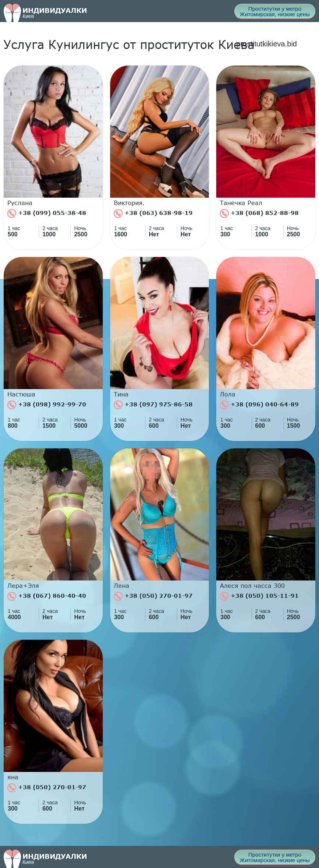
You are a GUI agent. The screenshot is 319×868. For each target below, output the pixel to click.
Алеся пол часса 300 (252, 586)
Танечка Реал (241, 203)
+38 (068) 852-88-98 (259, 214)
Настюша (21, 394)
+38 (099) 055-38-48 (47, 214)
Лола (228, 394)
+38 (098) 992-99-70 (47, 405)
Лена (122, 586)
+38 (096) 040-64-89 (259, 405)
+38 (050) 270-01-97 (153, 596)
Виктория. (129, 203)
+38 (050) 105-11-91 (259, 596)
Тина (121, 394)
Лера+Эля (23, 586)
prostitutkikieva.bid (267, 44)
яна (13, 777)
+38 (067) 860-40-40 (47, 596)
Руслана (20, 203)
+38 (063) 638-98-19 (153, 214)
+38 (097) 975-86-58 (153, 405)
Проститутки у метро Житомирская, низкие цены (275, 11)
